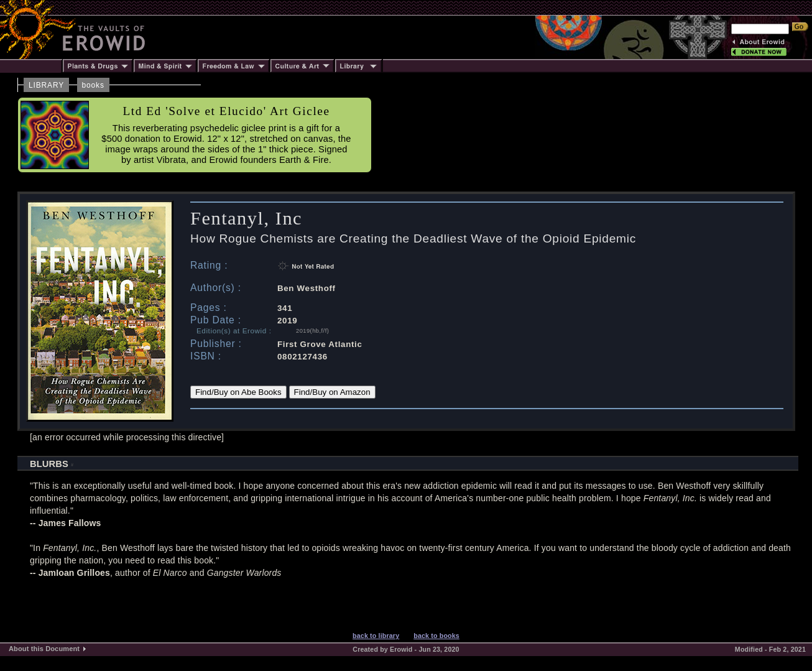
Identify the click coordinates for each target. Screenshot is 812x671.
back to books (436, 636)
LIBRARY (46, 85)
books (93, 85)
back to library (376, 636)
